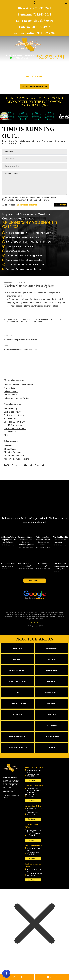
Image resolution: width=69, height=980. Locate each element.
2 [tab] (34, 632)
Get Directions (33, 781)
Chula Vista (12, 320)
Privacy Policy (6, 796)
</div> (17, 967)
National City (24, 320)
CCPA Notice (13, 796)
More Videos (35, 581)
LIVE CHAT (17, 977)
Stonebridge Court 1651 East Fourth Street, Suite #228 (34, 791)
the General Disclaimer (26, 205)
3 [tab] (37, 632)
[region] (34, 619)
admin (24, 282)
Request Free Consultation (35, 86)
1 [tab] (32, 632)
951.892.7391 (50, 57)
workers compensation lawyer (30, 322)
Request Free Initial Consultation (25, 465)
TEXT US (52, 977)
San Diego (36, 320)
